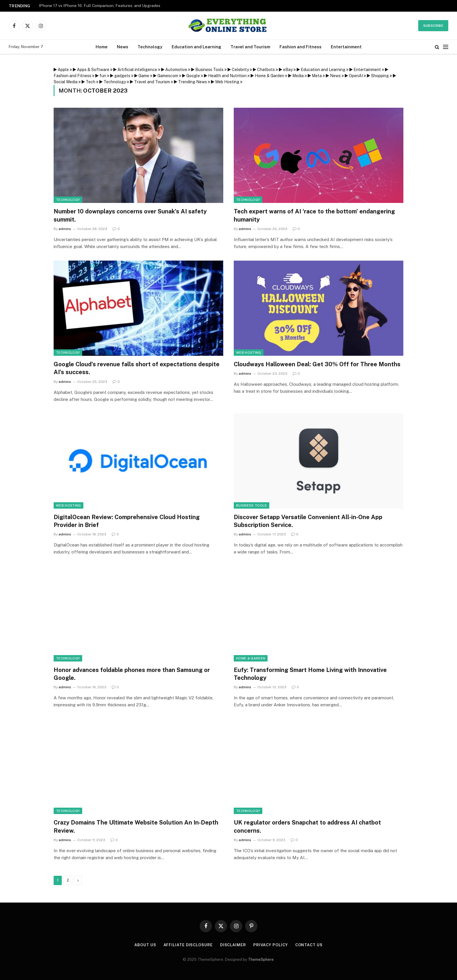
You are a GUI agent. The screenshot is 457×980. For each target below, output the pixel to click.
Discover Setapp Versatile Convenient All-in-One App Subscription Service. (308, 521)
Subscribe (433, 26)
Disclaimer (233, 945)
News (123, 47)
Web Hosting (249, 353)
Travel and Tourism (250, 47)
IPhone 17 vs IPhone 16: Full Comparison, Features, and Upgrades (100, 6)
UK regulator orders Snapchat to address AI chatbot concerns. (307, 826)
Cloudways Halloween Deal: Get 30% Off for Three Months (317, 364)
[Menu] (446, 47)
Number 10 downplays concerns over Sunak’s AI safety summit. (130, 215)
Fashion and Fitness (300, 47)
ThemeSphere (261, 959)
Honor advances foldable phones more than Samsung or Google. (132, 674)
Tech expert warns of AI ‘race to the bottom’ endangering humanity (314, 215)
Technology (150, 47)
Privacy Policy (271, 945)
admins (65, 229)
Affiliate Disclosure (188, 945)
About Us (145, 945)
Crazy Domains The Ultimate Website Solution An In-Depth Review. (136, 826)
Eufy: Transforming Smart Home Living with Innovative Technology (310, 674)
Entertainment (346, 47)
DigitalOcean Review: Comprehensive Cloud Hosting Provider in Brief (127, 521)
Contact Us (309, 945)
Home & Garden (251, 658)
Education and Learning (196, 47)
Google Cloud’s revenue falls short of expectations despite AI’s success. (137, 368)
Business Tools (252, 505)
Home (102, 47)
